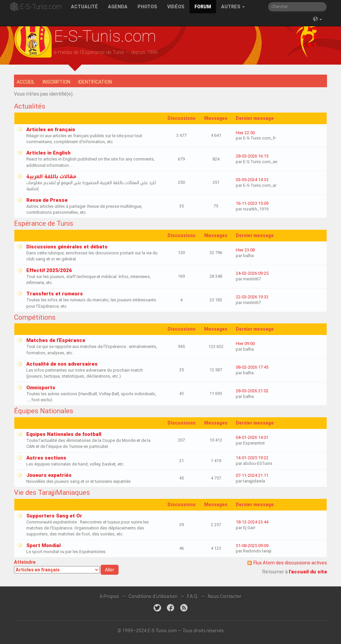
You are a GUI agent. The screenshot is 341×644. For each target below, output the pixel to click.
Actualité (84, 7)
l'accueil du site (308, 572)
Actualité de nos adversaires (62, 364)
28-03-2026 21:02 (252, 391)
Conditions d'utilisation (153, 596)
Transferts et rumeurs (55, 294)
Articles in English (48, 153)
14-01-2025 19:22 (252, 458)
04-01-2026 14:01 (252, 437)
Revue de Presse (47, 200)
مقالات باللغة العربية (51, 176)
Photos (147, 7)
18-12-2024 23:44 (252, 522)
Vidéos (176, 7)
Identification (95, 82)
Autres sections (46, 458)
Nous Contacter (225, 596)
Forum (203, 7)
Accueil (26, 82)
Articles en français (51, 130)
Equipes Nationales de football (64, 434)
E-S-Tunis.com (41, 7)
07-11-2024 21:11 (252, 475)
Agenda (118, 7)
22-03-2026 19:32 (252, 297)
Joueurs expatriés (49, 475)
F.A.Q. (193, 596)
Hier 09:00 (245, 343)
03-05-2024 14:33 (252, 180)
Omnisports (41, 388)
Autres (233, 7)
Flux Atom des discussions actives (290, 563)
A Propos (109, 596)
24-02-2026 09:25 (252, 273)
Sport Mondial (43, 545)
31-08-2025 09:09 (252, 546)
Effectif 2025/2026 (49, 270)
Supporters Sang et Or (54, 516)
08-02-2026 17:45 (252, 367)
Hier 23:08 (245, 250)
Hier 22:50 (245, 133)
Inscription (56, 82)
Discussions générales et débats (67, 247)
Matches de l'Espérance (56, 340)
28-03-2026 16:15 (252, 156)
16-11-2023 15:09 (252, 203)
